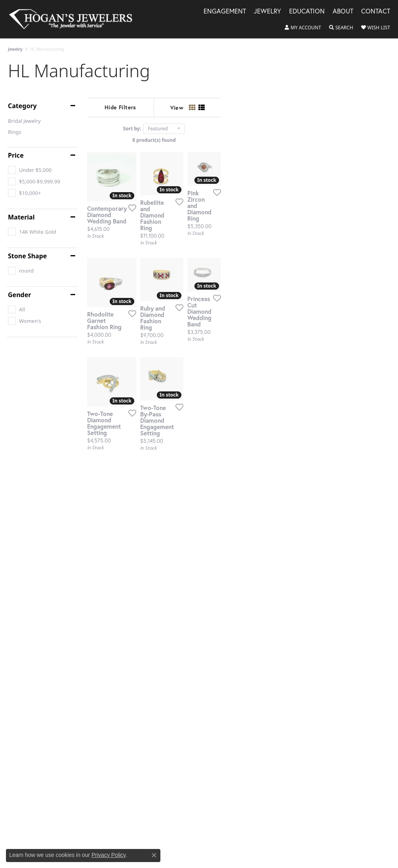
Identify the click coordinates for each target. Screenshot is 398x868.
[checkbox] (30, 170)
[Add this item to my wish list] (179, 257)
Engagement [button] (225, 12)
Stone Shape (27, 256)
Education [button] (307, 12)
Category (22, 106)
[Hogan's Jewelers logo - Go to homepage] (74, 19)
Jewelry (15, 49)
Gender (19, 295)
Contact (376, 12)
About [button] (343, 12)
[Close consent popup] (154, 855)
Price (16, 155)
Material (21, 217)
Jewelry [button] (268, 12)
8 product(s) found (239, 140)
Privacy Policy (109, 855)
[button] (303, 28)
